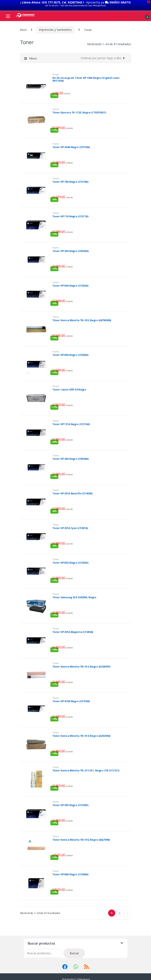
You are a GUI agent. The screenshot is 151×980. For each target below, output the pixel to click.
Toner (56, 69)
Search (120, 11)
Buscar (74, 947)
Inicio (23, 24)
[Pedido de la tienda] (102, 52)
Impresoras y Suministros (55, 24)
